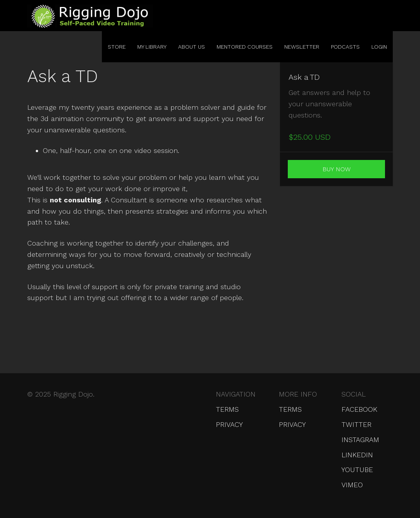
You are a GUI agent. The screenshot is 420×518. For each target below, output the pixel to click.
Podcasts (345, 47)
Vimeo (352, 485)
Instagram (360, 440)
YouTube (357, 470)
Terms (227, 409)
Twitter (356, 424)
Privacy (229, 424)
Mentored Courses (245, 47)
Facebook (359, 409)
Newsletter (302, 47)
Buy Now (337, 169)
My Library (152, 47)
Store (117, 47)
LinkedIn (357, 455)
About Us (192, 47)
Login (379, 47)
